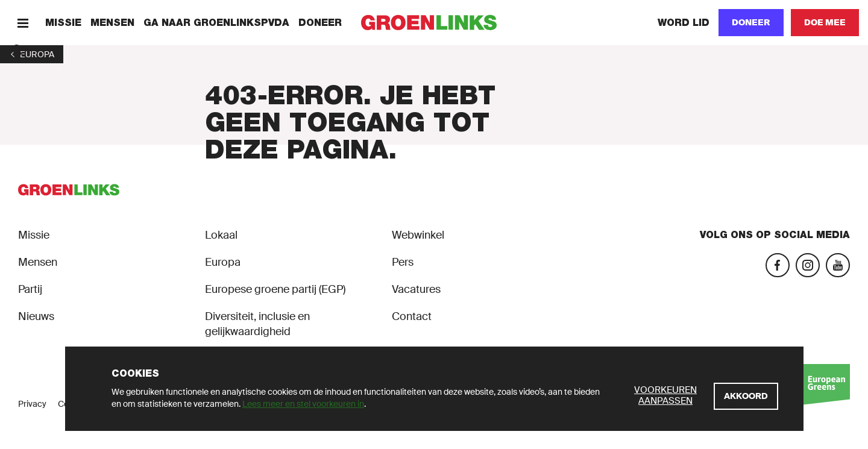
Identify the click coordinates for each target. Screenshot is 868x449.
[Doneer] (751, 23)
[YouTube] (838, 265)
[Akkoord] (746, 396)
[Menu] (23, 23)
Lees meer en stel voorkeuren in (303, 404)
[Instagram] (808, 265)
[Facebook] (778, 265)
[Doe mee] (825, 23)
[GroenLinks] (434, 23)
